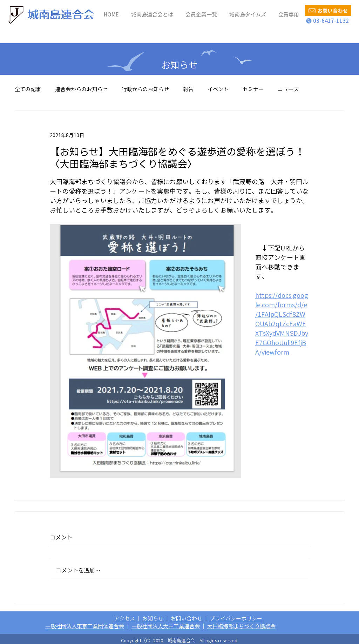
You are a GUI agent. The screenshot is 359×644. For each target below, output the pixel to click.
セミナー (253, 89)
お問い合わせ (187, 618)
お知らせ (153, 618)
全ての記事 (28, 89)
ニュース (288, 89)
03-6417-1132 (328, 21)
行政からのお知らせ (145, 89)
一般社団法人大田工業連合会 (166, 626)
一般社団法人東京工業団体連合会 (85, 626)
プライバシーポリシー (236, 618)
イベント (218, 89)
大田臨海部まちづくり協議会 (241, 626)
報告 (188, 89)
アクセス (124, 618)
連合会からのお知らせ (81, 89)
